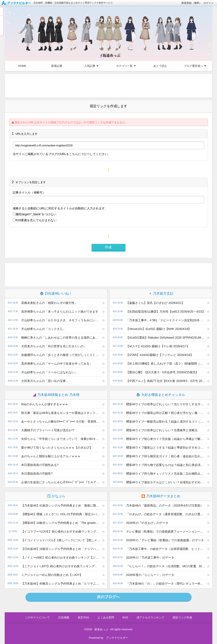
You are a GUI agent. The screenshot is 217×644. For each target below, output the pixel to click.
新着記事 (57, 66)
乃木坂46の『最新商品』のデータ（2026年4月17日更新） (165, 505)
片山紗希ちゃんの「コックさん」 (43, 329)
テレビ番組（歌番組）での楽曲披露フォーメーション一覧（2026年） (166, 531)
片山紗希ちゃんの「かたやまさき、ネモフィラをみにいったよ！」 (61, 320)
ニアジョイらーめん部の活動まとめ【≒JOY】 (52, 575)
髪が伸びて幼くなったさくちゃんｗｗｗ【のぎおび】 (57, 448)
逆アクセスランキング (150, 617)
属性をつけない (35, 214)
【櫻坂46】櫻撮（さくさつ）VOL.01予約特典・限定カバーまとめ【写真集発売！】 (61, 514)
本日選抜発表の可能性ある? (40, 465)
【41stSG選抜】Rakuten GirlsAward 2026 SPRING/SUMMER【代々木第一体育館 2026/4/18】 (166, 338)
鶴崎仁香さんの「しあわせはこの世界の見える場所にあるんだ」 (61, 338)
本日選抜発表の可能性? (37, 474)
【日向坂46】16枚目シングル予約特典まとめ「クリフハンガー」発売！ (61, 549)
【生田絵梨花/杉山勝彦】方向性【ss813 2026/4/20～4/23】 (166, 312)
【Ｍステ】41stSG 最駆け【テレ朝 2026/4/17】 (158, 346)
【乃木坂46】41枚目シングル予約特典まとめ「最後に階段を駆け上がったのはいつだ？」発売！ (61, 505)
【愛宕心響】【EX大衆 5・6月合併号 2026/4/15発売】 (162, 372)
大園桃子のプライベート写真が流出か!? (48, 430)
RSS (125, 617)
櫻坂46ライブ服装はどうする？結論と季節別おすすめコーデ (166, 448)
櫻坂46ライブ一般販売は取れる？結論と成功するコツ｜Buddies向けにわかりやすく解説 (166, 422)
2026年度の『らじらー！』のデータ (150, 575)
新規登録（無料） (192, 3)
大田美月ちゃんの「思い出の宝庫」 (45, 381)
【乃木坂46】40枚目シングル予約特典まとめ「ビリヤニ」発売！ (61, 584)
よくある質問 (106, 617)
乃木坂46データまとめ (161, 496)
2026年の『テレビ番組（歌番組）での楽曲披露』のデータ (165, 540)
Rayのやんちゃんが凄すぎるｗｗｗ (45, 404)
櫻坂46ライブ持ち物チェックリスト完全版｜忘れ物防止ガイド (166, 474)
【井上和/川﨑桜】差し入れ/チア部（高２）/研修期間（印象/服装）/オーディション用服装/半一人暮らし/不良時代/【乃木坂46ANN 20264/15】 (166, 364)
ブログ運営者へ (195, 66)
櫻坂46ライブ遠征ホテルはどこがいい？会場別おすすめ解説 (166, 482)
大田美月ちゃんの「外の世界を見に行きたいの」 (54, 346)
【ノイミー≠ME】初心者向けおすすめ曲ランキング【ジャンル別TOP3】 (61, 557)
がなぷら (56, 496)
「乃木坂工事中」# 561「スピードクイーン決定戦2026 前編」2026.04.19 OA (166, 320)
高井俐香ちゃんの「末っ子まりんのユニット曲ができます (60, 312)
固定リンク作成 (182, 617)
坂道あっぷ (101, 629)
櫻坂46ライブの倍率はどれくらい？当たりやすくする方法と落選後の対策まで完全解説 (166, 404)
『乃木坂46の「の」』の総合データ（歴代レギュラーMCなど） (166, 584)
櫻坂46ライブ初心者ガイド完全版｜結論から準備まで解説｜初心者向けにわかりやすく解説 (166, 439)
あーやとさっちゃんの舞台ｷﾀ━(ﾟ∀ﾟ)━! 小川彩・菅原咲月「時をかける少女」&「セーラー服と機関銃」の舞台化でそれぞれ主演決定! (61, 422)
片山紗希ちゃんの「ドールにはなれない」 (49, 372)
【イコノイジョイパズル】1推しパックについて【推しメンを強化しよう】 (61, 540)
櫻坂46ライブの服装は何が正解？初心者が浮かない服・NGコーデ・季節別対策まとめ (166, 413)
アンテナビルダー (117, 638)
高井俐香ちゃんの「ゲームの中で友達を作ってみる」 (57, 364)
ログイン (209, 3)
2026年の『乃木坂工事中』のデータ (150, 557)
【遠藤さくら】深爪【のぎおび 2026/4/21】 (155, 303)
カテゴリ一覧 (126, 66)
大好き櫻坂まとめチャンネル (161, 395)
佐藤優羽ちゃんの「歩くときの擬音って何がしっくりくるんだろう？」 (61, 355)
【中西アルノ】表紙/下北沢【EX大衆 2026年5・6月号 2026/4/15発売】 (166, 381)
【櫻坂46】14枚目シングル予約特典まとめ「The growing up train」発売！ (61, 523)
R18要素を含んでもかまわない (35, 220)
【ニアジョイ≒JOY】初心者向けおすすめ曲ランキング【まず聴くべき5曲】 (61, 566)
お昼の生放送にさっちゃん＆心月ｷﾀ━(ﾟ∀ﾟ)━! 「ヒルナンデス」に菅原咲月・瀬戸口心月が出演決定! (61, 482)
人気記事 (91, 66)
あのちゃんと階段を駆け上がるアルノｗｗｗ (51, 456)
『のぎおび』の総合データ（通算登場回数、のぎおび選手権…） (166, 514)
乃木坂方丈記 (161, 293)
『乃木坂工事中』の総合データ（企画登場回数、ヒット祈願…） (166, 549)
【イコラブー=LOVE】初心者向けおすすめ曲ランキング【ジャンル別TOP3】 (61, 531)
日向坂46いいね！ (56, 293)
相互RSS (83, 617)
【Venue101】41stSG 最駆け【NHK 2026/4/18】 (159, 329)
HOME (22, 66)
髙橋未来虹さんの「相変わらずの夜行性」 (49, 303)
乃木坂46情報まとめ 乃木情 (56, 395)
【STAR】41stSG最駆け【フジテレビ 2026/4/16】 (160, 355)
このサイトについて (37, 617)
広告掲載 (64, 617)
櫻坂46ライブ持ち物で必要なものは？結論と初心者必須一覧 (166, 465)
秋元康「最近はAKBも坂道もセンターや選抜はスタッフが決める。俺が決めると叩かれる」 (61, 413)
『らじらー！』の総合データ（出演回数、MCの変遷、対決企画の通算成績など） (166, 566)
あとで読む (160, 66)
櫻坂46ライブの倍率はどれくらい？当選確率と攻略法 (162, 430)
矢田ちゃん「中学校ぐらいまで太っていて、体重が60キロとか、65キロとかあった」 (61, 439)
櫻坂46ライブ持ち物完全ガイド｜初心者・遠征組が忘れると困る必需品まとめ (166, 456)
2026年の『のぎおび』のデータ (147, 523)
